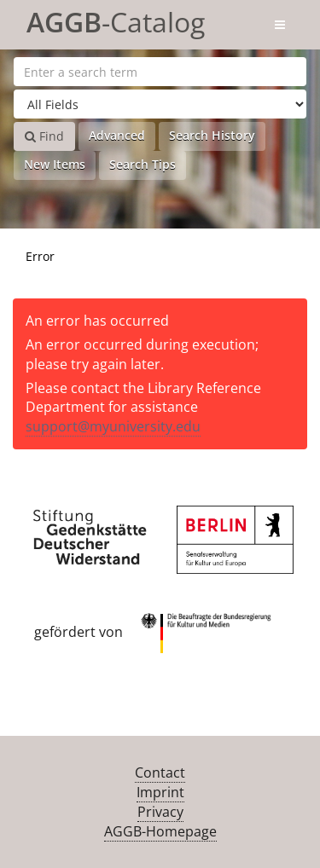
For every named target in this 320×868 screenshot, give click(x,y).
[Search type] (160, 104)
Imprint (160, 792)
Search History (212, 135)
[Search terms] (160, 72)
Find (44, 136)
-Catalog (116, 19)
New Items (55, 164)
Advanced (117, 135)
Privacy (160, 812)
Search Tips (143, 164)
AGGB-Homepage (160, 831)
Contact (160, 773)
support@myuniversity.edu (113, 426)
